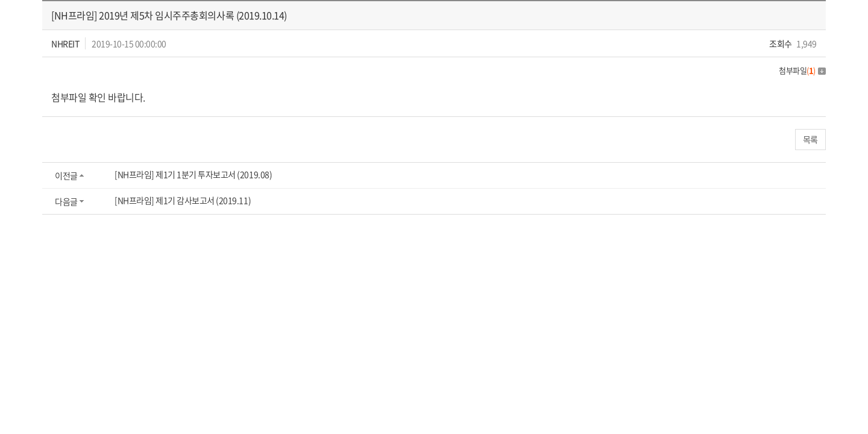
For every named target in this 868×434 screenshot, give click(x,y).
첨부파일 (802, 70)
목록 (810, 139)
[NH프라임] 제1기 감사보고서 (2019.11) (183, 200)
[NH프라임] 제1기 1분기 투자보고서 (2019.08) (193, 174)
